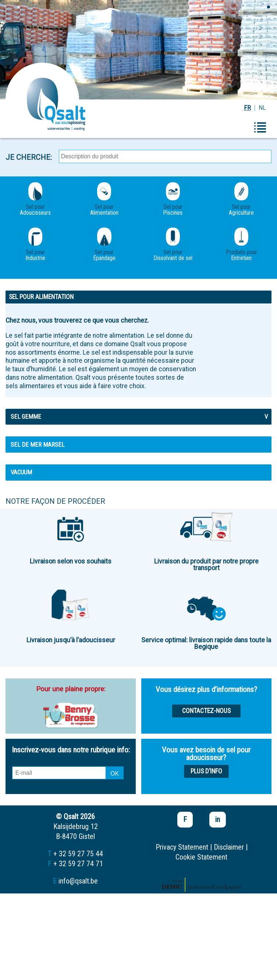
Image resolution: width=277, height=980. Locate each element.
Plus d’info (206, 771)
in (218, 819)
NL (262, 108)
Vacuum (21, 472)
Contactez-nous (206, 711)
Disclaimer (229, 847)
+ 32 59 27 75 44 (78, 854)
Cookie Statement (201, 857)
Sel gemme (139, 417)
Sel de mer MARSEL (38, 445)
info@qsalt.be (78, 881)
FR (247, 108)
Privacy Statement (182, 847)
